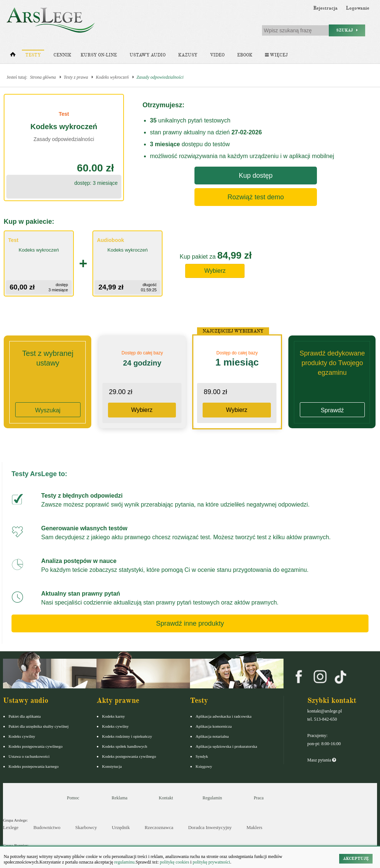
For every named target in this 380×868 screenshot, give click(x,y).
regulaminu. (125, 862)
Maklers (254, 827)
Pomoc (73, 798)
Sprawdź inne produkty (190, 623)
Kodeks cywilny (22, 736)
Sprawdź (332, 410)
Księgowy (204, 766)
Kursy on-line (99, 55)
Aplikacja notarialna (212, 736)
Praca (259, 798)
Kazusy (188, 55)
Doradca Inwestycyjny (210, 827)
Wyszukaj (48, 410)
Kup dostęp (255, 176)
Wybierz (215, 271)
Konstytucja (112, 766)
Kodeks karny (113, 716)
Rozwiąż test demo (256, 197)
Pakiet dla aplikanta (25, 716)
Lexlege (11, 827)
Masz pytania (322, 760)
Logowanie (358, 8)
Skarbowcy (86, 827)
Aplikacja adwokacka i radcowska (224, 716)
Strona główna (43, 77)
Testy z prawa (76, 77)
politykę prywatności (211, 862)
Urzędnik (121, 827)
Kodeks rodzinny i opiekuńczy (127, 736)
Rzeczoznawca (159, 827)
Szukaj (347, 30)
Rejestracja (325, 8)
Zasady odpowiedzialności (160, 77)
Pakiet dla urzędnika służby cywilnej (39, 726)
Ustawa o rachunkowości (29, 756)
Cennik (62, 55)
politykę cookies (175, 862)
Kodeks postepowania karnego (34, 766)
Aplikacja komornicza (214, 726)
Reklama (120, 798)
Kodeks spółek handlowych (125, 746)
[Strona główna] (13, 56)
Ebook (245, 55)
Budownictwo (47, 827)
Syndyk (202, 756)
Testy (33, 55)
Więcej (276, 55)
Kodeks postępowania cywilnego (35, 746)
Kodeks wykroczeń (112, 77)
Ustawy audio (148, 55)
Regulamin (212, 798)
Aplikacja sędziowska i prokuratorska (226, 746)
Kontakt (166, 798)
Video (217, 55)
